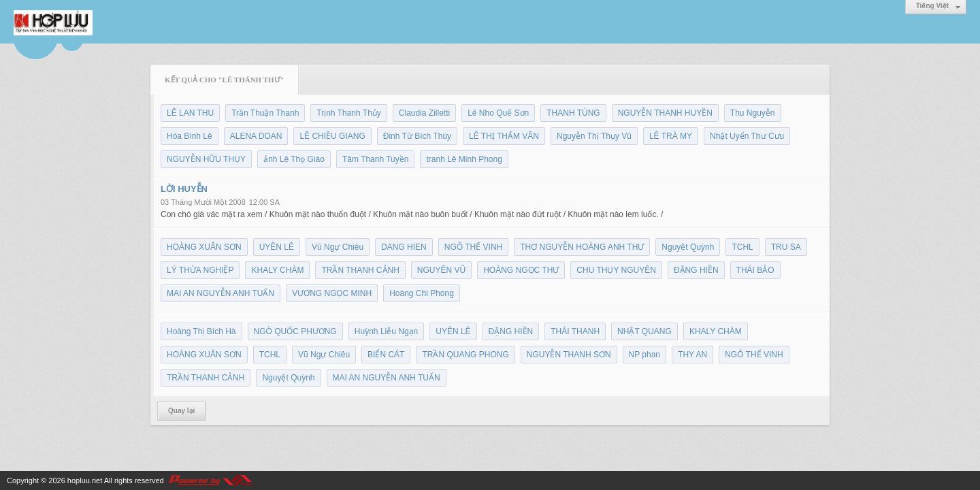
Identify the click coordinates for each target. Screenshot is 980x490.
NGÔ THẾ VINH (473, 247)
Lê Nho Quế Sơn (498, 113)
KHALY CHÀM (277, 270)
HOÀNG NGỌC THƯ (521, 270)
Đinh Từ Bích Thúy (417, 136)
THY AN (692, 355)
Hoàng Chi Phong (422, 293)
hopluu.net (85, 480)
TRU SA (786, 247)
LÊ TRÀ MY (671, 136)
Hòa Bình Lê (190, 136)
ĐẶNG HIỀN (696, 270)
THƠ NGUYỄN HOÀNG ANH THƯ (582, 247)
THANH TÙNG (573, 113)
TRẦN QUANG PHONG (465, 355)
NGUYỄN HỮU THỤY (206, 159)
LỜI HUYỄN (184, 189)
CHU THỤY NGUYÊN (616, 270)
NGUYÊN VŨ (441, 270)
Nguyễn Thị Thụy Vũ (594, 136)
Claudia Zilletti (424, 113)
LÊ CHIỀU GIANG (332, 136)
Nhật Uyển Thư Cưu (747, 136)
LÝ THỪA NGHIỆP (200, 270)
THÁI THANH (575, 331)
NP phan (644, 355)
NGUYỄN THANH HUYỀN (665, 113)
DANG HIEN (404, 247)
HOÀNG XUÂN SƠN (204, 247)
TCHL (742, 247)
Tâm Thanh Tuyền (376, 159)
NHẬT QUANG (644, 331)
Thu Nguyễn (753, 113)
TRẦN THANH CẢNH (360, 270)
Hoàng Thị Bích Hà (201, 331)
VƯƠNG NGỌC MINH (332, 293)
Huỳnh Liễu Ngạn (386, 331)
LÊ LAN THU (190, 113)
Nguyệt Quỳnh (688, 247)
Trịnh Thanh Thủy (349, 113)
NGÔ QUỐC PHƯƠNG (295, 331)
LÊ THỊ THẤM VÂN (504, 136)
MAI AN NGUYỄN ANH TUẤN (220, 293)
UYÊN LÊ (277, 247)
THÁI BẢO (755, 270)
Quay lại (181, 411)
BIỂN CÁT (386, 355)
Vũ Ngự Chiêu (338, 247)
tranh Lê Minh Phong (464, 159)
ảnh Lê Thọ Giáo (294, 159)
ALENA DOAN (256, 136)
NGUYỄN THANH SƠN (569, 355)
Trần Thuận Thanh (265, 113)
